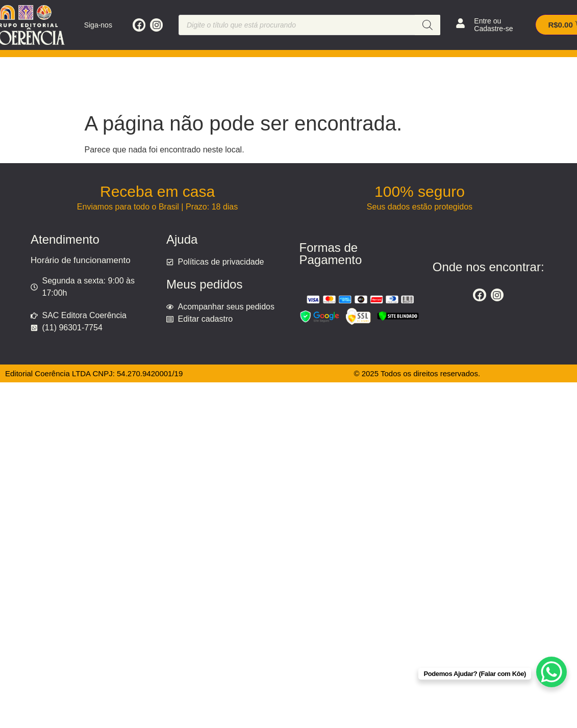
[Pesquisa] (428, 25)
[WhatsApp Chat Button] (551, 672)
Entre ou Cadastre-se (493, 25)
